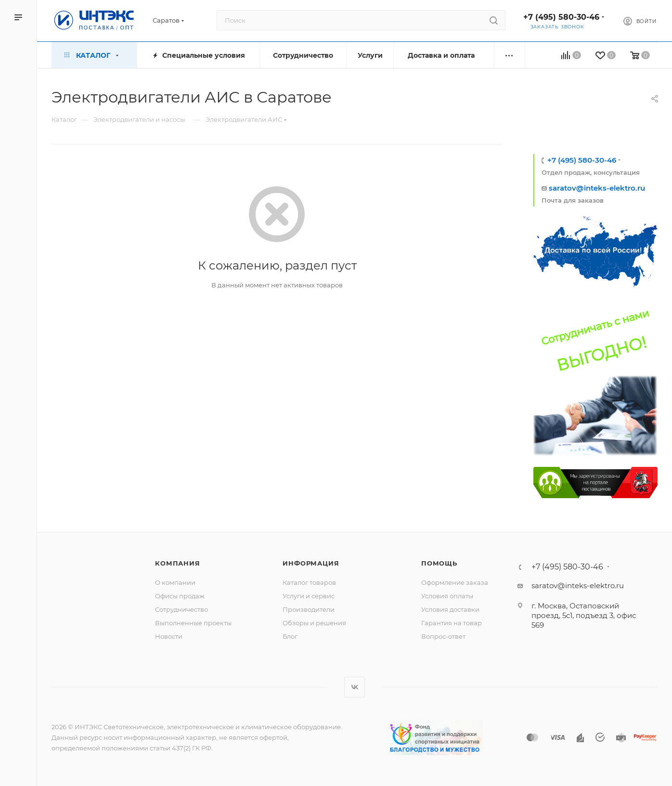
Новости (169, 636)
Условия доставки (450, 609)
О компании (175, 582)
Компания (177, 563)
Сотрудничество (181, 609)
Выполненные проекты (193, 623)
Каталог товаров (309, 582)
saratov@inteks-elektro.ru (597, 188)
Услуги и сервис (309, 596)
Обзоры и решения (314, 623)
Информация (311, 563)
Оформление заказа (455, 582)
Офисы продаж (180, 596)
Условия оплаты (447, 596)
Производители (309, 609)
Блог (290, 636)
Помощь (439, 563)
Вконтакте (355, 687)
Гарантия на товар (452, 623)
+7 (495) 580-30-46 (561, 17)
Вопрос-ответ (443, 636)
